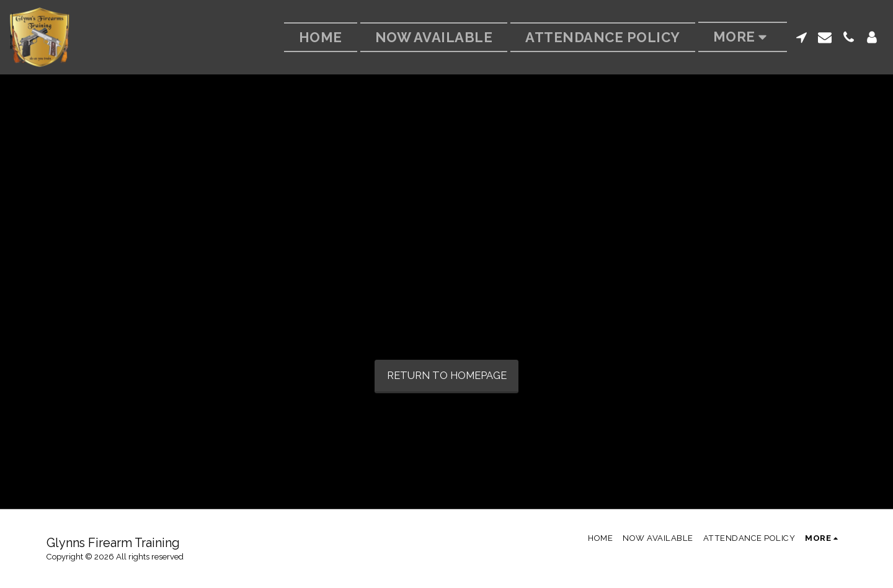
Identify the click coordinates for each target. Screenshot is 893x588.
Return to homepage (447, 375)
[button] (801, 37)
